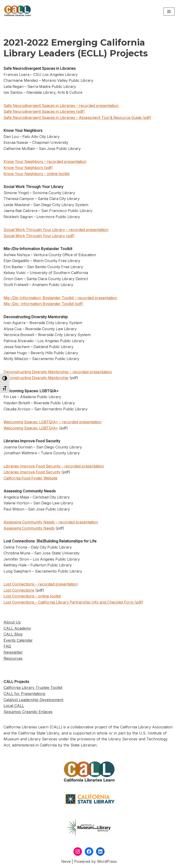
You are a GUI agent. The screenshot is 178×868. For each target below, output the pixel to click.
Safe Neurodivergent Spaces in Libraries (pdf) (45, 112)
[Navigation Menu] (169, 12)
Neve (66, 863)
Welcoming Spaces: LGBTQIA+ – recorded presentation (53, 423)
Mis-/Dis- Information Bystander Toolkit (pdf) (44, 304)
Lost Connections (19, 591)
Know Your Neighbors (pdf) (28, 168)
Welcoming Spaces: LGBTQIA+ (31, 429)
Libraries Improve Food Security (32, 473)
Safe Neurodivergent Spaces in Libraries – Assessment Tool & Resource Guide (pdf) (79, 118)
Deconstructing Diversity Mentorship (36, 379)
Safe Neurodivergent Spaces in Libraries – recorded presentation (62, 106)
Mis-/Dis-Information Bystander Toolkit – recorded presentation (61, 298)
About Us (12, 624)
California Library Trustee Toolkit (33, 689)
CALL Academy (17, 630)
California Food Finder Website (31, 479)
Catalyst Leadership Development (33, 701)
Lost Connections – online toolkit (33, 597)
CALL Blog (13, 636)
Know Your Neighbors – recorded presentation (46, 162)
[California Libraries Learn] (18, 12)
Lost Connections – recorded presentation (41, 585)
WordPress (107, 863)
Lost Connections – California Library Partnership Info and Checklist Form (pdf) (75, 603)
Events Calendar (18, 642)
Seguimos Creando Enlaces (28, 713)
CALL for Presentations (24, 695)
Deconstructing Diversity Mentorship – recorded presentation (58, 373)
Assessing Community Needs (29, 529)
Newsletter (13, 654)
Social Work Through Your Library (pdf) (40, 236)
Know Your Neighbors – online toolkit (37, 174)
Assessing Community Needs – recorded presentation (51, 523)
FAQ (7, 648)
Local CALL (14, 707)
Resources (13, 660)
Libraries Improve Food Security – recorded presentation (54, 467)
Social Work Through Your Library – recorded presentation (57, 230)
